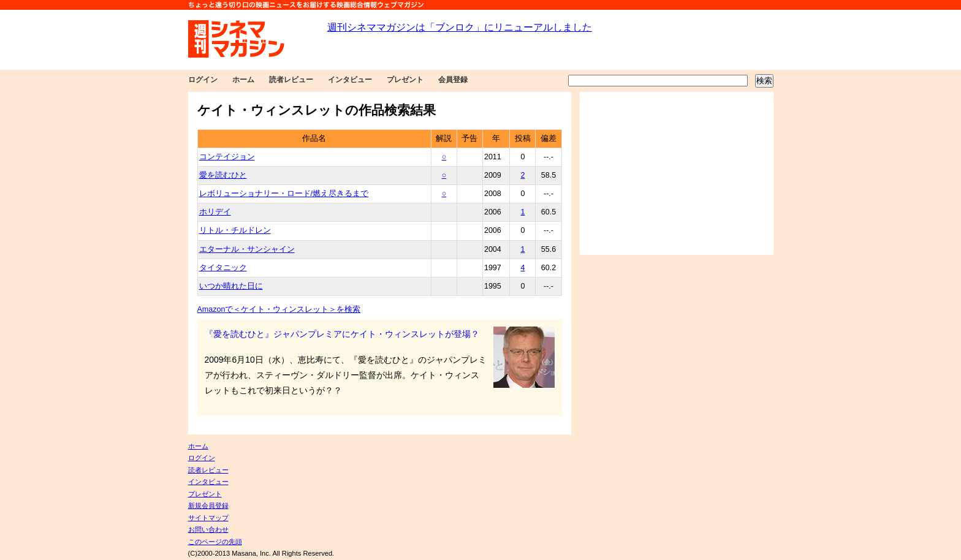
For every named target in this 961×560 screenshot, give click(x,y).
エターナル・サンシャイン (247, 249)
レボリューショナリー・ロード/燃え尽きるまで (284, 194)
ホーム (243, 80)
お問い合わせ (208, 529)
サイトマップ (208, 518)
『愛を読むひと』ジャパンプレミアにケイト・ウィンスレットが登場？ (342, 334)
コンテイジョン (227, 157)
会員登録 (453, 80)
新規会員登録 (208, 505)
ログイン (203, 80)
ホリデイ (215, 212)
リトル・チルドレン (235, 230)
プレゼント (405, 80)
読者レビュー (291, 80)
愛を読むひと (223, 175)
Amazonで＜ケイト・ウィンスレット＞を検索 (279, 309)
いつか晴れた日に (231, 286)
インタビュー (350, 80)
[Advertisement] (677, 173)
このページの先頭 (215, 542)
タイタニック (223, 268)
